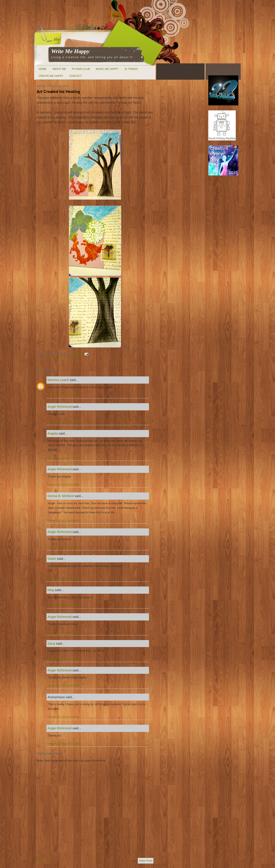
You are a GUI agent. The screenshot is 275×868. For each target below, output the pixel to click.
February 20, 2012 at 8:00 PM (63, 485)
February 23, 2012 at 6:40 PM (63, 717)
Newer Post (44, 859)
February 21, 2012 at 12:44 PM (64, 605)
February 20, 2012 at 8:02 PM (63, 521)
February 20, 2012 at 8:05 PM (63, 547)
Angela (53, 433)
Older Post (146, 861)
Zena (51, 643)
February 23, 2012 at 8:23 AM (63, 686)
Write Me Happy (70, 51)
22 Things (131, 69)
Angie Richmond (60, 407)
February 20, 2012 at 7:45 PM (63, 422)
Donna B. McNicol (61, 496)
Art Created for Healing (58, 92)
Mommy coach (58, 380)
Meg (51, 590)
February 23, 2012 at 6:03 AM (63, 659)
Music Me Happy (107, 69)
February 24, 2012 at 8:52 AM (63, 744)
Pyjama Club (81, 69)
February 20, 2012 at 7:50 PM (63, 458)
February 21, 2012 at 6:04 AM (63, 578)
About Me (59, 69)
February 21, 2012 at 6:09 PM (63, 632)
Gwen (52, 559)
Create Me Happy (51, 76)
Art (48, 357)
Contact (75, 76)
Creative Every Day (62, 357)
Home (43, 69)
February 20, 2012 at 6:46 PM (63, 395)
